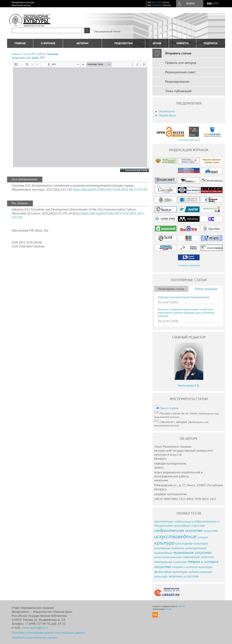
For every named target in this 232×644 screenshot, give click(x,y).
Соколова (53, 54)
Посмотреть (167, 111)
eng (209, 4)
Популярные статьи (171, 289)
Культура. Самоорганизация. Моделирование (184, 297)
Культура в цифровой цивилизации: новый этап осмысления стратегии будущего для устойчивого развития (186, 313)
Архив (157, 43)
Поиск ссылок (169, 408)
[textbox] (48, 30)
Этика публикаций (178, 91)
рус (216, 4)
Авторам (82, 43)
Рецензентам (124, 43)
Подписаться (167, 115)
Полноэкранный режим (131, 170)
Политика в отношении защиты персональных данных (48, 633)
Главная (20, 43)
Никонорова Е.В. (189, 385)
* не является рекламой (189, 140)
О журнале (48, 43)
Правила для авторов (181, 63)
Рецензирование (177, 81)
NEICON (182, 606)
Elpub (168, 609)
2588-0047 (157, 5)
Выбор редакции (206, 289)
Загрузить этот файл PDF (28, 58)
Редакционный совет (180, 72)
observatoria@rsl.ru (35, 628)
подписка (211, 43)
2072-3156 (157, 2)
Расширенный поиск (107, 31)
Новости (182, 43)
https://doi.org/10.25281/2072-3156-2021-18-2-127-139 (110, 189)
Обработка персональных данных (34, 637)
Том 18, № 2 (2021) (34, 54)
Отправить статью (178, 53)
